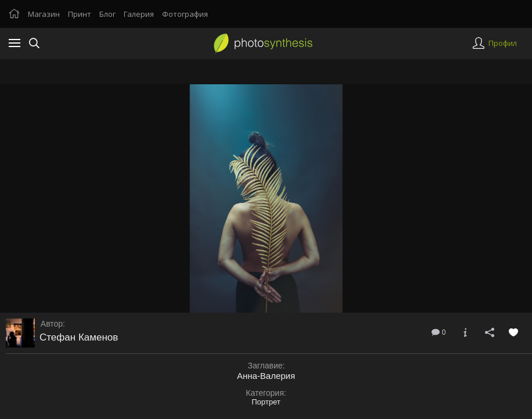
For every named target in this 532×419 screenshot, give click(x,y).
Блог (107, 14)
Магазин (44, 14)
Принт (80, 14)
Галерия (139, 14)
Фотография (185, 14)
